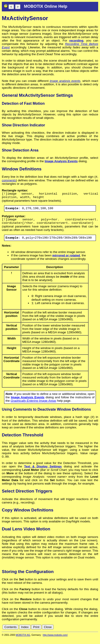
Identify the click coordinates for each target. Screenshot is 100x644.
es (81, 633)
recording (76, 40)
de (71, 633)
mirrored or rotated (66, 260)
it (88, 633)
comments (9, 181)
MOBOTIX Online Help (46, 6)
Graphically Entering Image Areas (33, 406)
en (76, 633)
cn (66, 633)
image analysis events (65, 81)
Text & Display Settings (43, 472)
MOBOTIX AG (23, 641)
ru (96, 633)
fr (85, 633)
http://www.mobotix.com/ (55, 641)
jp (92, 633)
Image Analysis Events (61, 161)
